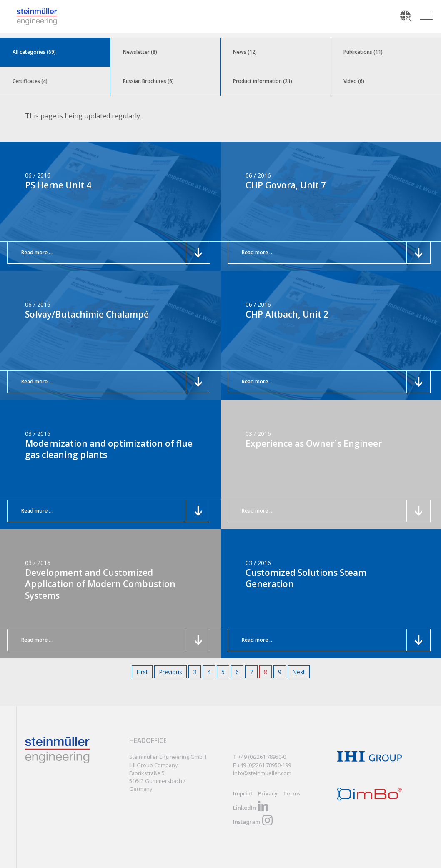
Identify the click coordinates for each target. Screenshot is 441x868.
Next (299, 672)
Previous (170, 672)
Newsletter (140, 52)
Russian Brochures (148, 81)
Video (354, 81)
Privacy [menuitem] (268, 793)
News (245, 52)
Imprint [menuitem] (243, 793)
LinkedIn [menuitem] (244, 808)
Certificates (30, 81)
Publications (363, 52)
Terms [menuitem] (292, 793)
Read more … (40, 252)
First (142, 672)
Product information (263, 81)
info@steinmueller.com (262, 773)
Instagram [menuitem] (247, 822)
